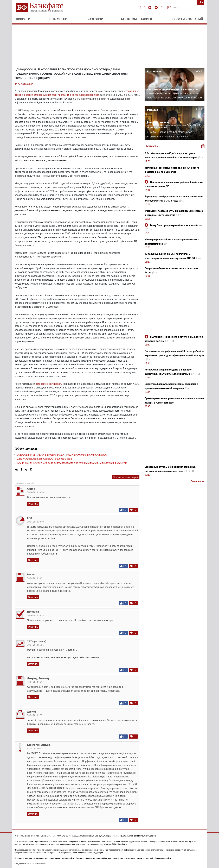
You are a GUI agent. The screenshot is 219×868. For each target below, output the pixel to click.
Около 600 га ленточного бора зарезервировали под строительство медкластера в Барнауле (72, 463)
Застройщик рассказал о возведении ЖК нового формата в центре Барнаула (62, 455)
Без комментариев (137, 19)
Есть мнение (59, 19)
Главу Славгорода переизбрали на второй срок (44, 459)
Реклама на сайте (163, 858)
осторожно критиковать (49, 384)
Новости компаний (187, 19)
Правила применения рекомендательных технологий (128, 858)
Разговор (95, 19)
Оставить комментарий (126, 477)
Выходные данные (23, 858)
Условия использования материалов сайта (54, 858)
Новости (23, 19)
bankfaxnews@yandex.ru (145, 836)
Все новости (198, 481)
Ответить (33, 504)
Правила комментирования (89, 858)
